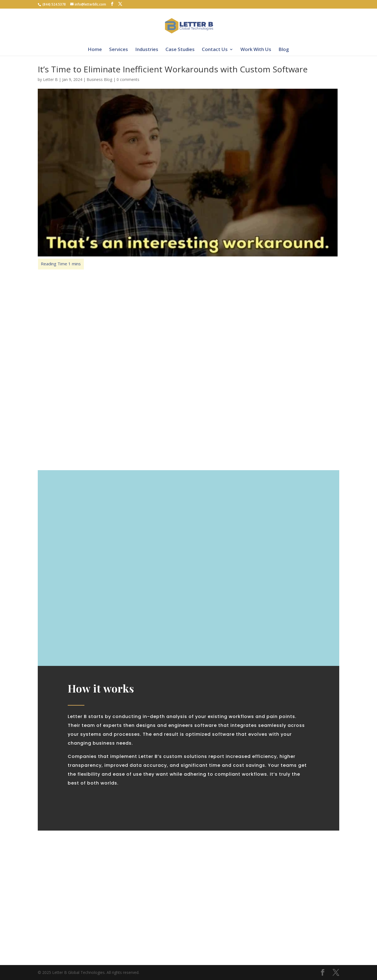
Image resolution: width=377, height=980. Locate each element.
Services (119, 49)
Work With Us (256, 49)
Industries (147, 49)
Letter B (50, 79)
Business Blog (99, 79)
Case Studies (180, 49)
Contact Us (215, 49)
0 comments (128, 79)
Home (95, 49)
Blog (284, 49)
